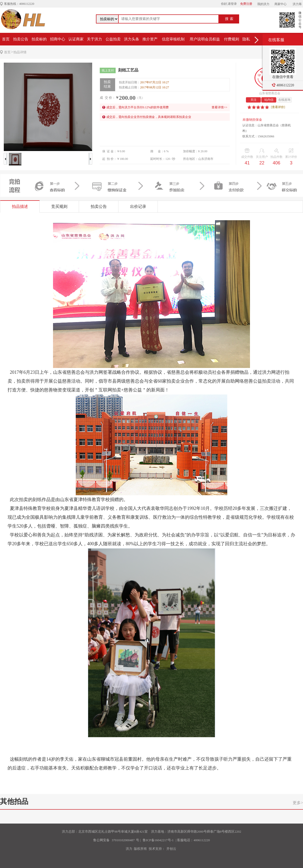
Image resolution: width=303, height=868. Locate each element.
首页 (6, 39)
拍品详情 (20, 52)
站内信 (269, 100)
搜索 (230, 19)
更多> (298, 803)
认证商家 (76, 39)
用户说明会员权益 (205, 39)
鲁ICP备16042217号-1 (158, 840)
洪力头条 (132, 39)
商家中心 (281, 4)
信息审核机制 (173, 39)
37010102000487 (123, 840)
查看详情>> (219, 107)
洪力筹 (297, 4)
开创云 (171, 849)
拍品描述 (20, 206)
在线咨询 (284, 100)
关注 (254, 100)
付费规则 (232, 39)
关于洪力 (94, 39)
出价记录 (138, 206)
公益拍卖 (113, 39)
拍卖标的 (39, 39)
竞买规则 (59, 206)
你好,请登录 (229, 4)
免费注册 (246, 4)
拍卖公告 (21, 39)
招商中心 (58, 39)
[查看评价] (278, 107)
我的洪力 (263, 4)
